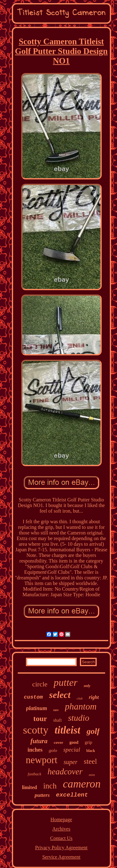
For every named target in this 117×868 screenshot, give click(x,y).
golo (53, 750)
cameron (82, 784)
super (71, 762)
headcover (65, 772)
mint (92, 775)
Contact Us (61, 838)
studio (79, 718)
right (94, 697)
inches (35, 750)
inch (50, 786)
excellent (72, 795)
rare (56, 710)
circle (40, 684)
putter (66, 682)
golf (93, 731)
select (60, 695)
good (74, 742)
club (80, 698)
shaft (58, 720)
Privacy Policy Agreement (61, 848)
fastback (34, 774)
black (91, 751)
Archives (61, 829)
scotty (36, 730)
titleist (68, 730)
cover (58, 742)
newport (41, 760)
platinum (37, 708)
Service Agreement (61, 857)
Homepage (61, 819)
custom (33, 697)
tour (40, 719)
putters (42, 795)
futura (39, 741)
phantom (81, 706)
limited (29, 787)
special (72, 750)
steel (90, 761)
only (87, 686)
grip (88, 742)
